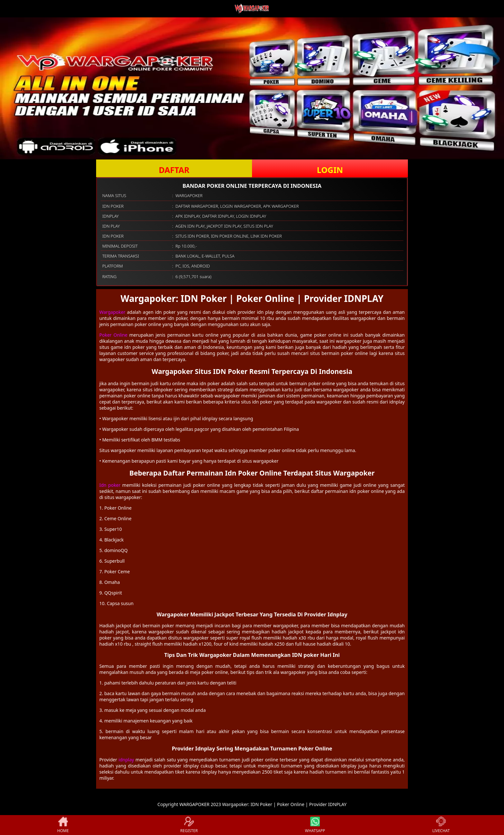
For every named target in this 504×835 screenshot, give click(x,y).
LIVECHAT (441, 825)
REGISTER (189, 825)
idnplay (126, 760)
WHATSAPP (315, 825)
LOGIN (330, 170)
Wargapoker (112, 312)
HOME (63, 825)
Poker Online (113, 335)
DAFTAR (174, 170)
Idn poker (110, 485)
